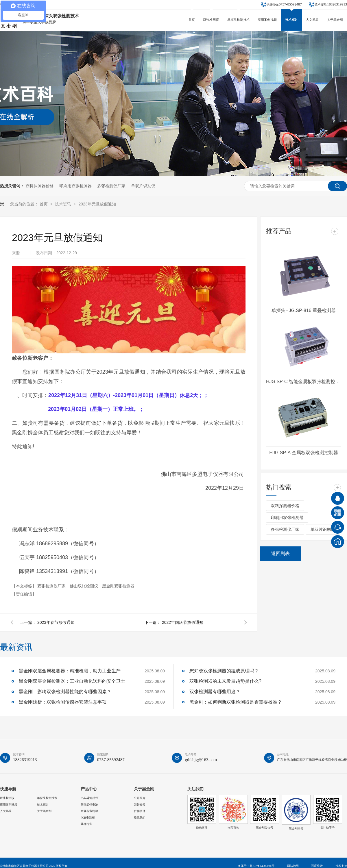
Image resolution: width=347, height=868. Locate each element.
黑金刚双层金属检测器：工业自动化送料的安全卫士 (72, 681)
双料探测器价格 (40, 186)
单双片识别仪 (143, 186)
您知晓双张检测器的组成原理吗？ (224, 671)
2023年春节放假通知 (56, 622)
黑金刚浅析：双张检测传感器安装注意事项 (63, 702)
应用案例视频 (267, 20)
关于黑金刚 (335, 20)
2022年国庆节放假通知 (183, 622)
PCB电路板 (88, 818)
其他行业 (86, 824)
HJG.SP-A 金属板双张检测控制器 (303, 453)
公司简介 (140, 798)
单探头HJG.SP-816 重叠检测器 (304, 310)
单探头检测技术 (238, 20)
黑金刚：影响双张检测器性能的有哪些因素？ (65, 692)
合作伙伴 (140, 811)
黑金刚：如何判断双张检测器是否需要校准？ (236, 702)
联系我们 (140, 818)
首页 (192, 20)
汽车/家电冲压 (90, 798)
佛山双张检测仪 (84, 586)
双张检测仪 (211, 20)
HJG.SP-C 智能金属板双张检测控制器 (304, 382)
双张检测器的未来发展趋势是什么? (225, 681)
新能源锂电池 (89, 805)
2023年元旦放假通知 (97, 204)
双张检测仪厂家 (52, 586)
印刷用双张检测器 (75, 186)
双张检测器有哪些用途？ (215, 692)
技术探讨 (291, 20)
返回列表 (280, 553)
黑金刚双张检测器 (118, 586)
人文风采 (312, 20)
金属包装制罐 (89, 811)
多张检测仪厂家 (111, 186)
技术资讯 (64, 204)
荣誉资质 (140, 805)
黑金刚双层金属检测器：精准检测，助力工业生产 (70, 671)
